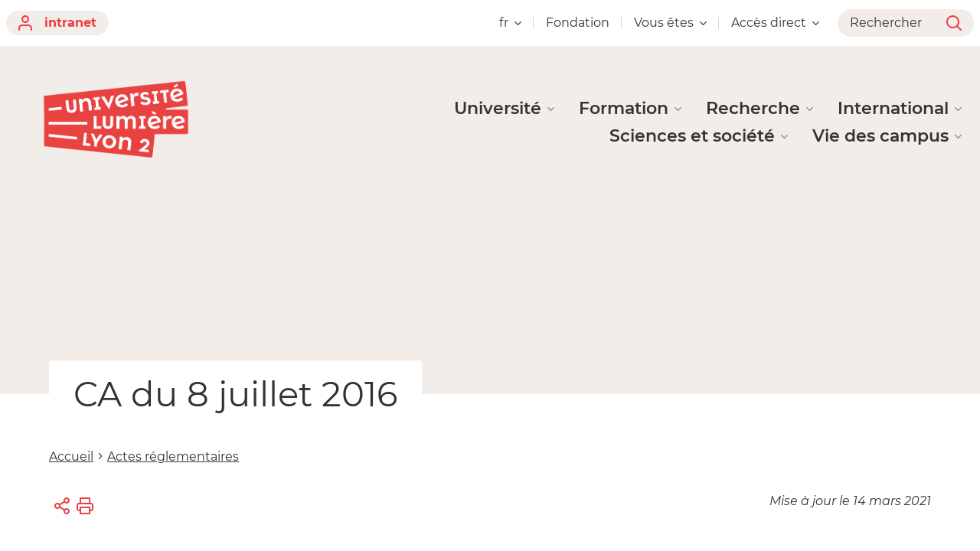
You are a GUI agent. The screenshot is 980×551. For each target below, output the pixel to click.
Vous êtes (670, 23)
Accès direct (775, 23)
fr (510, 23)
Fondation (578, 23)
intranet (57, 23)
